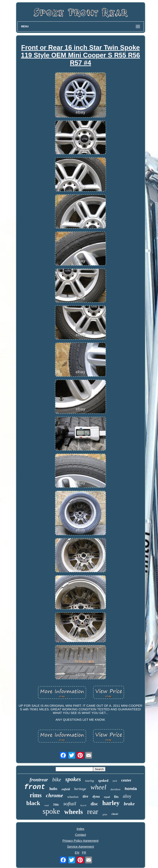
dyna (96, 796)
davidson (115, 789)
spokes (73, 779)
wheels (74, 812)
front (35, 787)
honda (131, 789)
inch (115, 781)
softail (70, 804)
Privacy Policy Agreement (80, 841)
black (33, 803)
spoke (51, 811)
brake (129, 804)
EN (77, 852)
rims (36, 795)
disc (94, 804)
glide (105, 814)
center (126, 780)
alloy (127, 796)
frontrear (39, 780)
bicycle (83, 805)
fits (116, 797)
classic (115, 814)
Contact (81, 835)
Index (80, 829)
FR (84, 852)
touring (90, 781)
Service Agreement (80, 846)
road (46, 805)
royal (107, 797)
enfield (66, 789)
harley (111, 803)
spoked (103, 781)
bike (57, 780)
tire (85, 796)
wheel (98, 787)
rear (93, 812)
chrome (54, 795)
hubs (53, 789)
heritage (80, 789)
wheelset (73, 797)
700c (56, 805)
